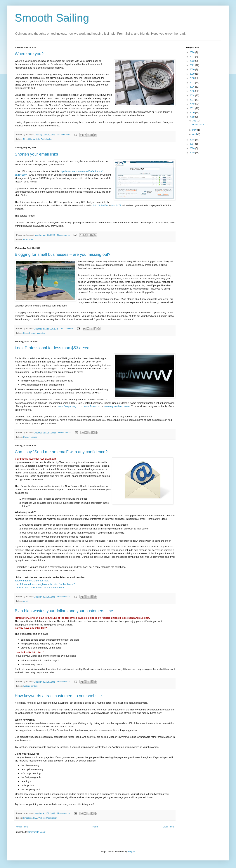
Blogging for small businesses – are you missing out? (63, 254)
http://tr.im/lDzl (101, 205)
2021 (192, 65)
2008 (192, 140)
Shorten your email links (36, 154)
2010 (192, 113)
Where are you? (29, 54)
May (195, 130)
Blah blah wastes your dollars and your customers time (64, 611)
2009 (192, 117)
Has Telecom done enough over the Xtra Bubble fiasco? (45, 584)
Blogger (131, 852)
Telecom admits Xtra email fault (32, 581)
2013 (192, 100)
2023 (192, 57)
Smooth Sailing (52, 18)
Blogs (26, 333)
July (195, 121)
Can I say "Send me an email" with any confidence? (61, 452)
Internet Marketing (37, 333)
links (31, 239)
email (26, 239)
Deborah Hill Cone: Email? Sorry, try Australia (39, 587)
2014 (192, 95)
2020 (192, 69)
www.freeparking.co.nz (70, 406)
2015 (192, 91)
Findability (28, 139)
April (195, 134)
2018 (192, 78)
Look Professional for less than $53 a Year (53, 348)
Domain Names (30, 437)
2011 (192, 108)
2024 (192, 52)
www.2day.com (92, 406)
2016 (192, 87)
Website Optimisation (43, 139)
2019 (192, 74)
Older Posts (168, 827)
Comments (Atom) (37, 832)
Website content (30, 686)
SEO (35, 818)
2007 (192, 144)
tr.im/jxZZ (116, 205)
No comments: (64, 135)
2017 (192, 83)
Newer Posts (22, 827)
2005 (192, 153)
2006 (192, 148)
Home (96, 827)
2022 (192, 61)
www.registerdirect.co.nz (117, 406)
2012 (192, 104)
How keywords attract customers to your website (58, 696)
